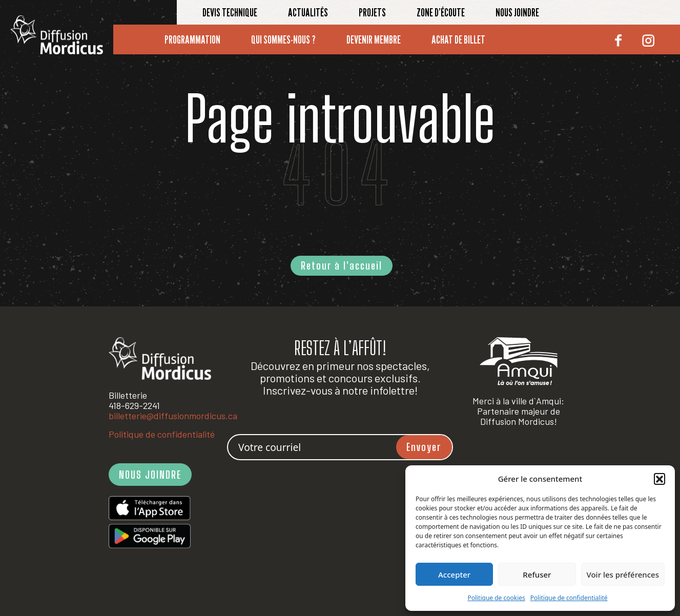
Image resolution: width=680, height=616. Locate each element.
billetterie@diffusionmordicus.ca (173, 416)
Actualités (308, 12)
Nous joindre (517, 12)
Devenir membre (374, 39)
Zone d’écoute (441, 12)
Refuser (537, 574)
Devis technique (230, 12)
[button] (660, 479)
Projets (372, 12)
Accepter (454, 574)
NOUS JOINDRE (150, 475)
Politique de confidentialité (569, 598)
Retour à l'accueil (342, 265)
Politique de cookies (496, 598)
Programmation (192, 39)
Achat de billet (458, 39)
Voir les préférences (623, 574)
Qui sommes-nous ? (283, 39)
